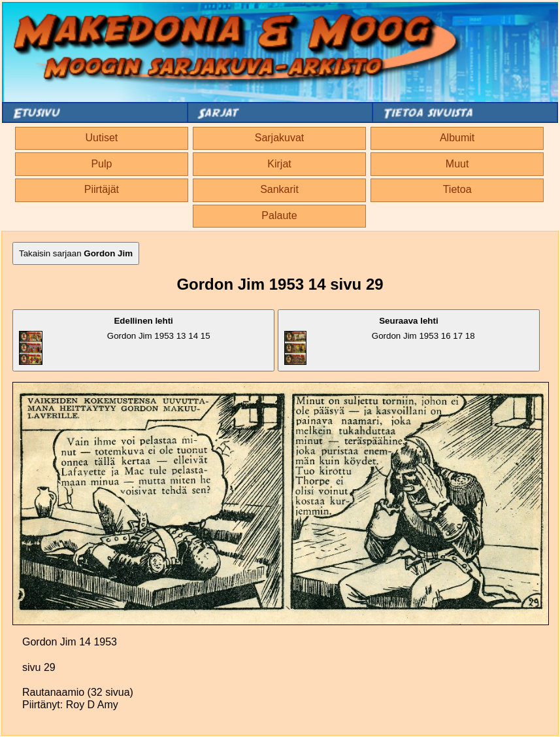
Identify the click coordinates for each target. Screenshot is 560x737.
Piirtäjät (102, 189)
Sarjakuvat (280, 138)
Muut (457, 164)
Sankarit (279, 189)
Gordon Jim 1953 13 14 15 (115, 340)
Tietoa (457, 189)
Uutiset (101, 138)
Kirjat (279, 164)
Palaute (279, 215)
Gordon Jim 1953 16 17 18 (380, 340)
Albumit (457, 138)
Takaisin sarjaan (76, 253)
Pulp (101, 164)
